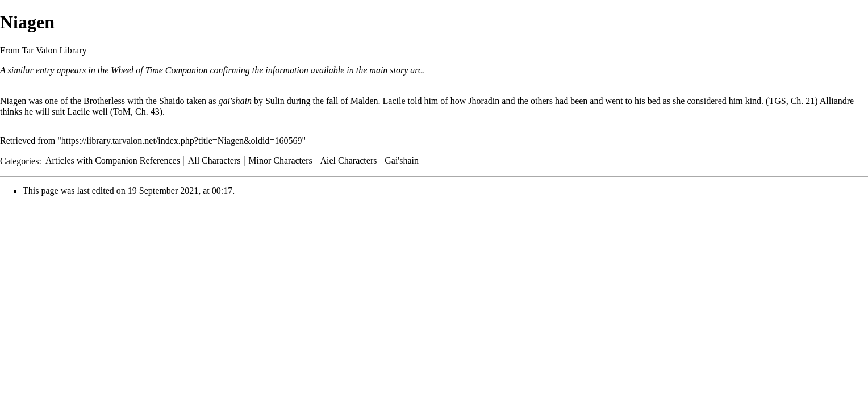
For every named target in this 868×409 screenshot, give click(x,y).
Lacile (394, 101)
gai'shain (235, 101)
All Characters (214, 160)
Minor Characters (280, 160)
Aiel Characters (349, 160)
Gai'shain (402, 160)
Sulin (275, 101)
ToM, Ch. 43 (136, 112)
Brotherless (104, 101)
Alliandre (837, 101)
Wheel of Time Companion (159, 70)
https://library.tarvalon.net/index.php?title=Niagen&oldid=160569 (182, 141)
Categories (19, 160)
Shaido (172, 101)
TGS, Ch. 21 (792, 101)
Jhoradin (484, 101)
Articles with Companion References (113, 160)
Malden (364, 101)
